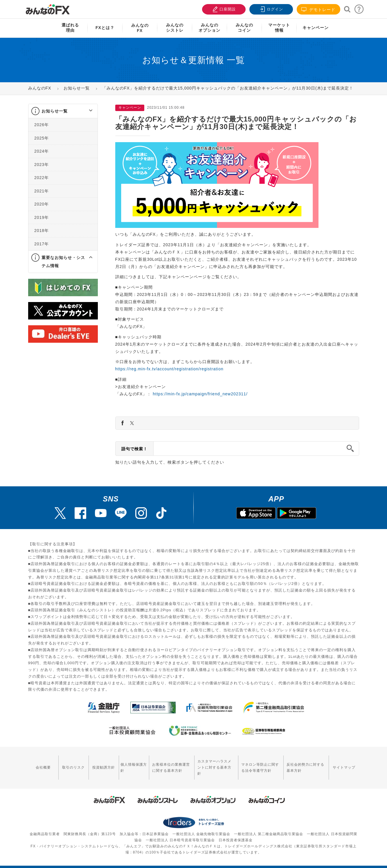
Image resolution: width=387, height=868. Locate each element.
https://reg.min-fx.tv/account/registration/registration (169, 369)
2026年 (42, 125)
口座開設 (223, 9)
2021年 (42, 191)
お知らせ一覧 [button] (55, 111)
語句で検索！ (134, 449)
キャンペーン (316, 28)
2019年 (42, 217)
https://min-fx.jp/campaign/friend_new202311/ (200, 394)
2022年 (42, 178)
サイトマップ (344, 765)
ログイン (271, 9)
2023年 (42, 165)
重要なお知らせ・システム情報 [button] (63, 262)
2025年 (42, 138)
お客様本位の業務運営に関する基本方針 (169, 764)
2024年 (42, 151)
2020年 (42, 204)
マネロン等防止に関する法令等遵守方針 (259, 764)
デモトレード (318, 9)
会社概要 (43, 765)
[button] (85, 111)
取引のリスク (73, 765)
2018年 (42, 231)
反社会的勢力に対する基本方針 (305, 764)
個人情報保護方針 (132, 764)
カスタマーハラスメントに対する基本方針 (215, 764)
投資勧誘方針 (102, 765)
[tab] (63, 111)
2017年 (42, 244)
